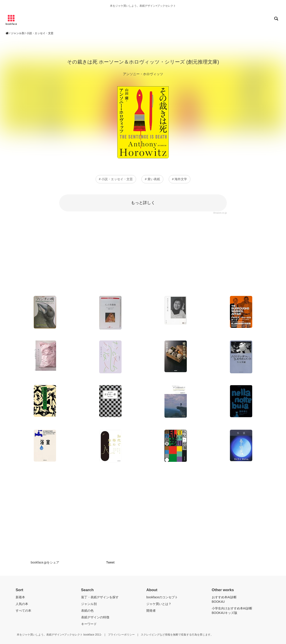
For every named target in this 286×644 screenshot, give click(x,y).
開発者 (151, 611)
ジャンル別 (18, 33)
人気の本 (22, 604)
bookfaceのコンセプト (162, 597)
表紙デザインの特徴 (95, 617)
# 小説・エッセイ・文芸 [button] (116, 179)
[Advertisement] (143, 254)
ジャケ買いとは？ (159, 604)
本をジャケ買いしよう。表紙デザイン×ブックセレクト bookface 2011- (59, 635)
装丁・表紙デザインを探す (100, 597)
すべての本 (23, 611)
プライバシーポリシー (121, 635)
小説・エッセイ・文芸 (40, 33)
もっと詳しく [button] (143, 203)
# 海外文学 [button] (180, 179)
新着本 (20, 597)
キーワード (89, 624)
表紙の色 (87, 611)
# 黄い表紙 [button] (152, 179)
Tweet (110, 562)
